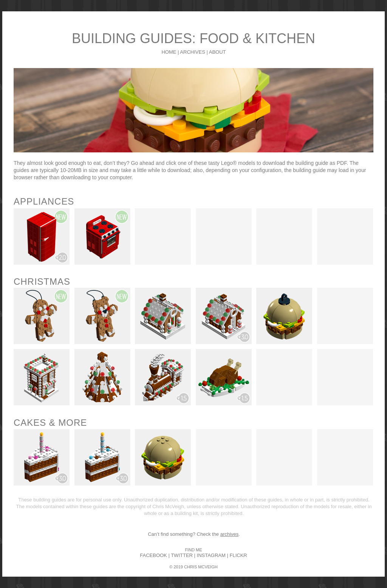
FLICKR (238, 555)
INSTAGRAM (211, 555)
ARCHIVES (192, 52)
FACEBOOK (153, 555)
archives (229, 534)
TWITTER (182, 555)
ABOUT (217, 52)
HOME (169, 52)
